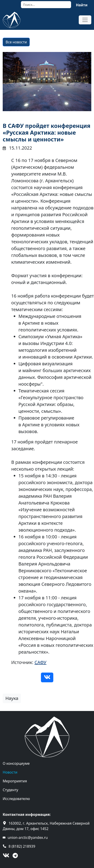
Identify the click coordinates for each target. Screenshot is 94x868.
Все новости (16, 42)
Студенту (10, 790)
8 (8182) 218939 (22, 846)
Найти (82, 5)
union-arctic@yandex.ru (28, 838)
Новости (10, 772)
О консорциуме (16, 763)
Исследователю (16, 799)
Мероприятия (15, 781)
